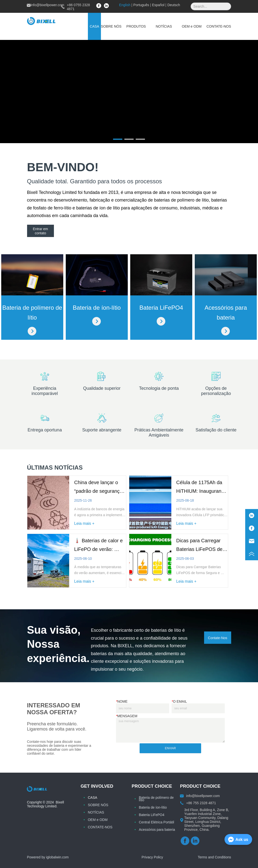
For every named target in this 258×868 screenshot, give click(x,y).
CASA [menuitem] (95, 26)
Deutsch (174, 5)
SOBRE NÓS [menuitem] (111, 26)
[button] (136, 26)
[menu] (159, 26)
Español (158, 5)
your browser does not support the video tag (129, 92)
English (125, 5)
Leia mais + (84, 523)
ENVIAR (170, 748)
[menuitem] (136, 26)
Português (141, 5)
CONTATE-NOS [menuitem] (219, 26)
